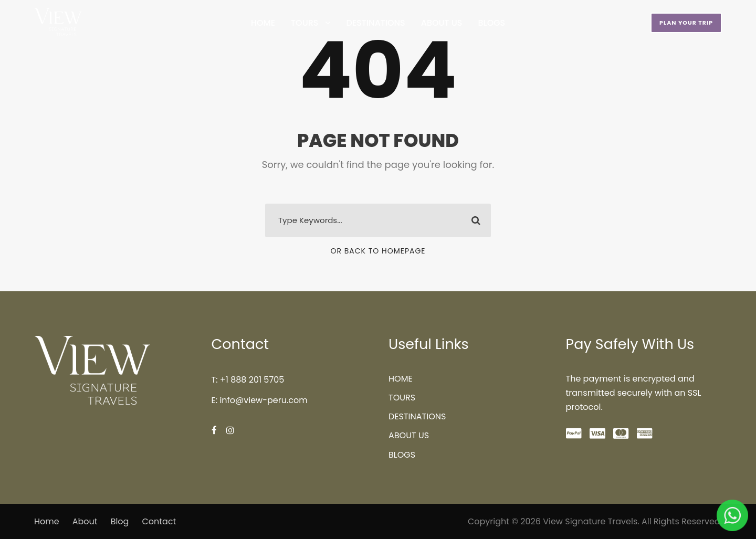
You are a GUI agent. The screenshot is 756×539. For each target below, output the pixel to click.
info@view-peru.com (263, 400)
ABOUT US (442, 23)
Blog (120, 521)
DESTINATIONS (375, 23)
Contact (159, 521)
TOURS (304, 23)
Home (47, 521)
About (85, 521)
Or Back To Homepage (378, 251)
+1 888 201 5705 (252, 380)
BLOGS (492, 23)
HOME (263, 23)
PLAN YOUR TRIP (686, 23)
